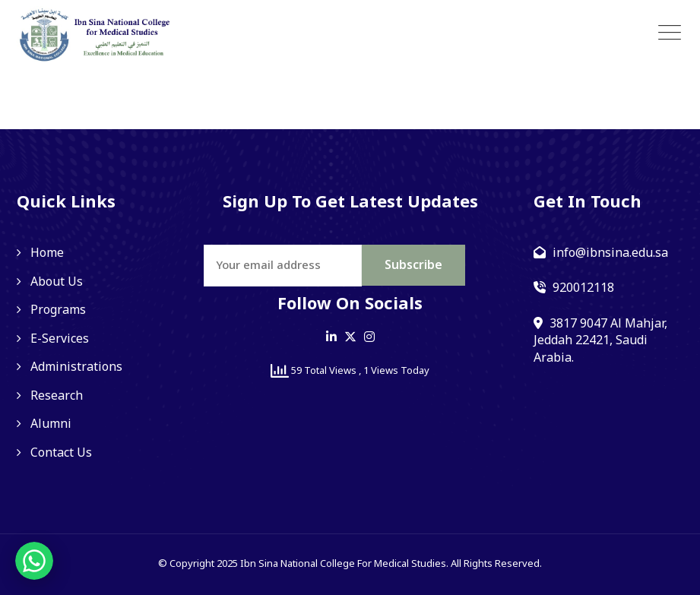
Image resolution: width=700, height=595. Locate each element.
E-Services (60, 339)
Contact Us (61, 453)
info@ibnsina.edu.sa (610, 253)
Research (57, 396)
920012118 (583, 288)
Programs (58, 310)
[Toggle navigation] (670, 33)
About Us (57, 282)
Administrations (76, 367)
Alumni (51, 424)
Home (47, 253)
